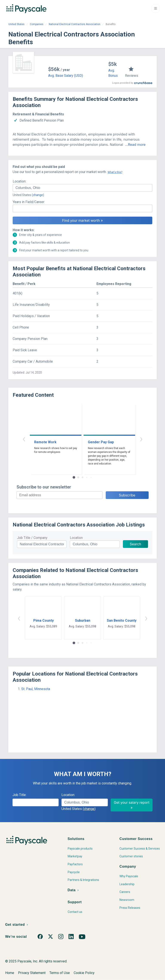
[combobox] (82, 188)
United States (16, 24)
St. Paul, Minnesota (36, 689)
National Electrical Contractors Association (75, 24)
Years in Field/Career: (29, 202)
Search (135, 544)
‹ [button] (24, 439)
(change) (38, 195)
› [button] (141, 439)
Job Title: (19, 795)
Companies (37, 24)
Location (76, 538)
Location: (19, 181)
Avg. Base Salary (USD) (66, 76)
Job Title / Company (32, 538)
